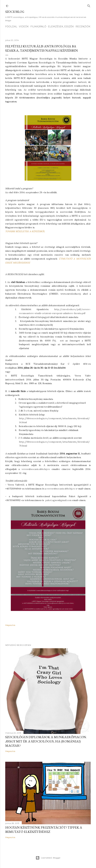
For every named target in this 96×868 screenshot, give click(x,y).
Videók (24, 27)
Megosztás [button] (10, 625)
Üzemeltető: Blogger (48, 858)
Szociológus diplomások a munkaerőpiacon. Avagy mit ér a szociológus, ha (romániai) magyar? (46, 741)
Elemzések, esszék (61, 27)
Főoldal (11, 27)
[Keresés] (89, 5)
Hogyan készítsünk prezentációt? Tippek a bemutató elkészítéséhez (44, 830)
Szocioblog (15, 12)
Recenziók (83, 27)
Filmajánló (38, 27)
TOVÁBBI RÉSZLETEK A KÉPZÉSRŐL (25, 231)
